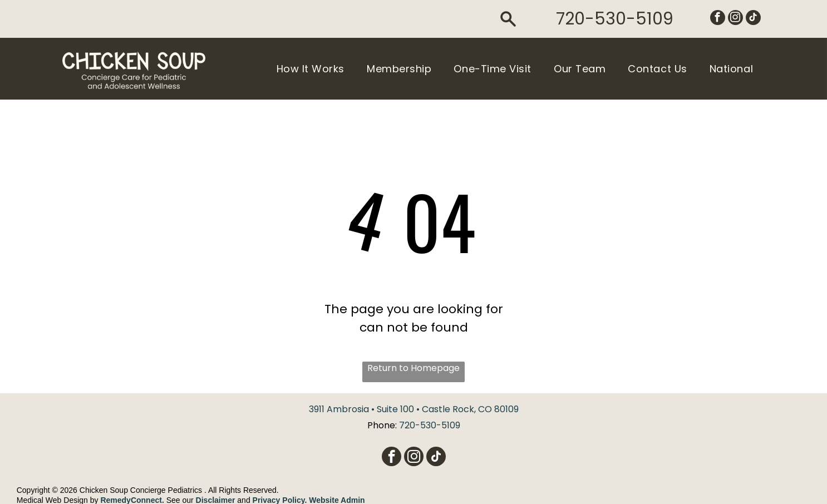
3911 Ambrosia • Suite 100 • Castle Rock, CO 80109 (414, 409)
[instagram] (735, 19)
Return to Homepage (413, 368)
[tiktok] (753, 19)
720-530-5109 (615, 19)
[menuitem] (311, 68)
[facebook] (718, 19)
